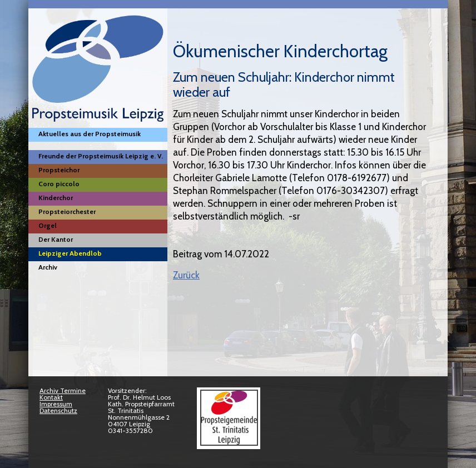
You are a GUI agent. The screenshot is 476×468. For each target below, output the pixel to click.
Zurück (186, 275)
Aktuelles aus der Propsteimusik (90, 134)
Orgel (48, 225)
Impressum (56, 404)
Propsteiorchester (67, 211)
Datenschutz (58, 410)
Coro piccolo (59, 184)
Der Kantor (56, 239)
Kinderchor (56, 198)
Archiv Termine (63, 390)
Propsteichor (59, 170)
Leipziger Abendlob (70, 253)
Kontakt (51, 397)
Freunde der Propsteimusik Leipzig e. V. (101, 156)
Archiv (48, 267)
